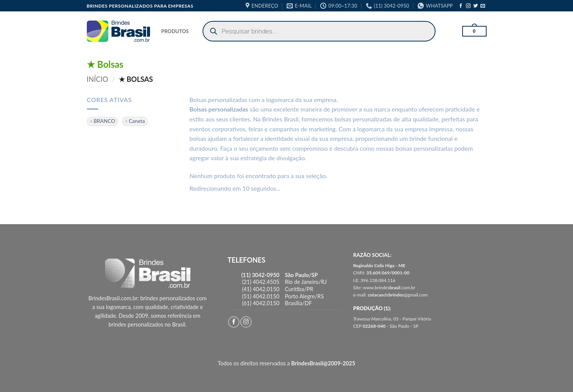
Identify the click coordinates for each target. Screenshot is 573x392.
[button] (474, 31)
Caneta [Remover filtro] (137, 121)
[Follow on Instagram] (468, 6)
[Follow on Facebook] (461, 6)
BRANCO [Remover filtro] (104, 121)
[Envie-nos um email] (483, 6)
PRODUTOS (175, 31)
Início (98, 79)
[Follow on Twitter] (476, 6)
